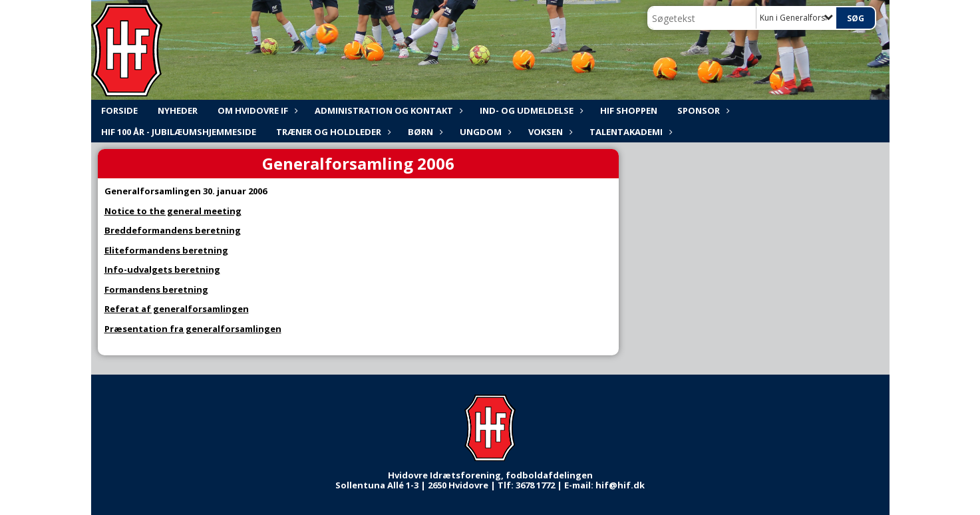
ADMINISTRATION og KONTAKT (387, 110)
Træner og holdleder (332, 132)
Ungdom (484, 132)
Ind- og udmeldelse (530, 110)
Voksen (549, 132)
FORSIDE (119, 110)
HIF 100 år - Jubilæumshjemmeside (179, 132)
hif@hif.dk (620, 485)
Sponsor (702, 110)
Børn (424, 132)
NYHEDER (178, 110)
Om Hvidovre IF (256, 110)
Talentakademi (629, 132)
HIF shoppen (629, 110)
